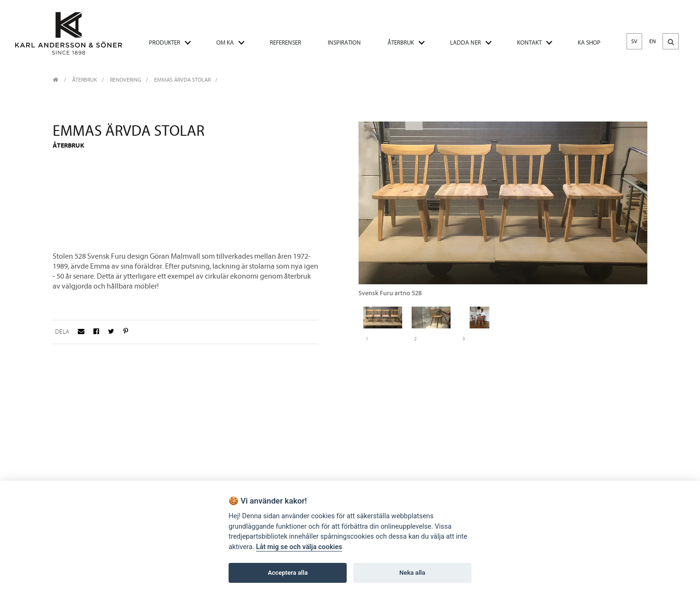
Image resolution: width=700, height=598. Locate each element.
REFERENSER (286, 42)
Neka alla (412, 573)
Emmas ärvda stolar (182, 80)
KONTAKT (529, 42)
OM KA (225, 42)
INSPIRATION (344, 42)
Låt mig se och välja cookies (299, 547)
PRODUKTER (165, 42)
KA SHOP (589, 42)
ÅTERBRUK (401, 42)
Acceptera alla (288, 573)
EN (653, 41)
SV (634, 41)
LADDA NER (465, 42)
